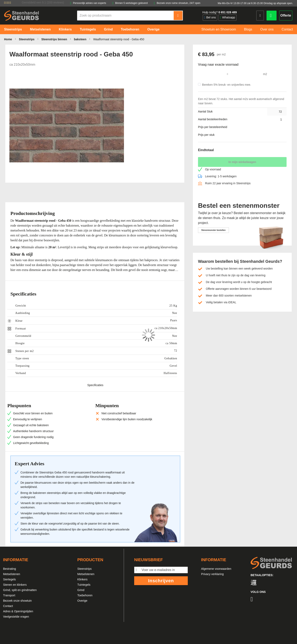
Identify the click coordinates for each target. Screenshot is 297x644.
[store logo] (21, 15)
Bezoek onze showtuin (17, 601)
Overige (82, 601)
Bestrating (10, 569)
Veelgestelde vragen (16, 617)
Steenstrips (84, 569)
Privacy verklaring (212, 574)
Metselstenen (12, 574)
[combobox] (126, 16)
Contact (8, 606)
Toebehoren (85, 595)
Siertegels (9, 579)
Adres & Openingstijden (18, 611)
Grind (81, 590)
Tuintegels (84, 585)
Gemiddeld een (43, 2)
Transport (9, 595)
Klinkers (82, 579)
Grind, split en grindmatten (20, 590)
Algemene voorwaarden (216, 569)
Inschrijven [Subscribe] (161, 581)
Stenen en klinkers (15, 585)
